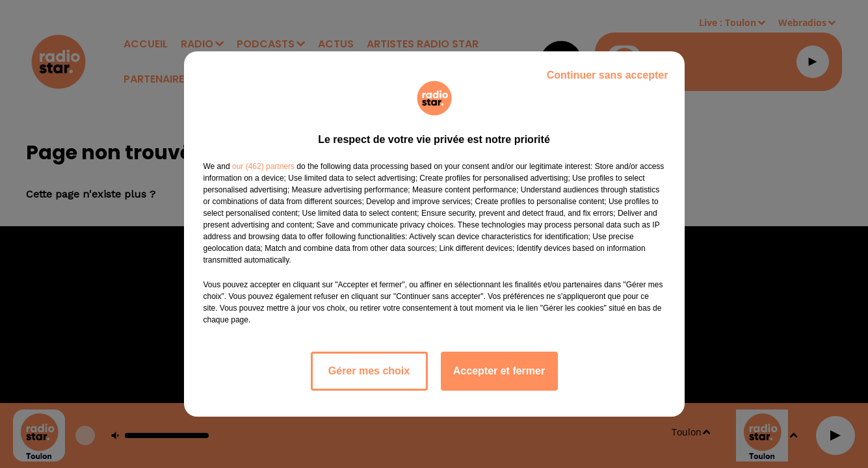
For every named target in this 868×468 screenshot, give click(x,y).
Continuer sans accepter (608, 75)
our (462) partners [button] (263, 166)
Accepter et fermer (499, 371)
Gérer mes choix (369, 371)
